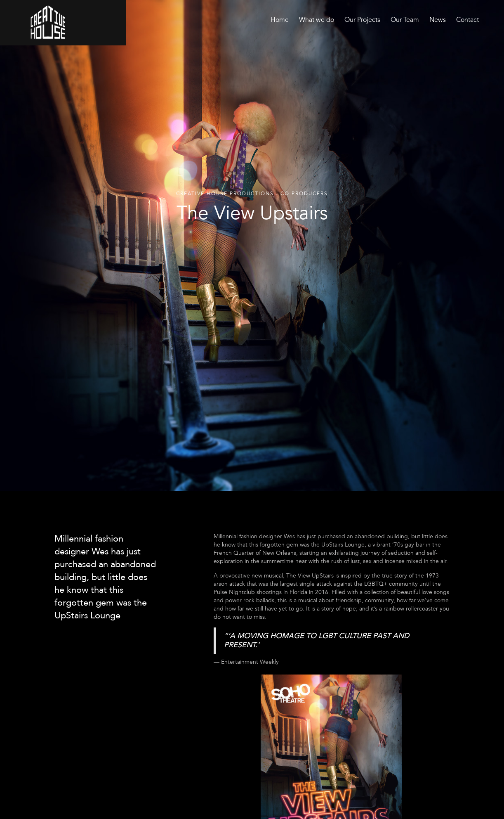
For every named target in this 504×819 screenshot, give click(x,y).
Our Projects (362, 20)
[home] (48, 22)
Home (280, 20)
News (438, 20)
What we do (317, 20)
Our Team (405, 20)
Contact (467, 20)
